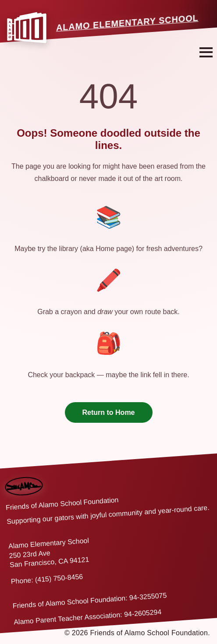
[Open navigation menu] (206, 52)
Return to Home (109, 412)
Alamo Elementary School (127, 23)
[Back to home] (23, 479)
